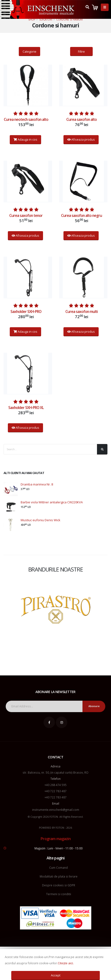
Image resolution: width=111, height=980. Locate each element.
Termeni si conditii (59, 894)
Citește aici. (66, 963)
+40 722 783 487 (55, 791)
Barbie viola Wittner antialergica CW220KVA (52, 502)
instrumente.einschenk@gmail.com (56, 810)
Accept (56, 975)
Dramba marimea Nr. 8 (37, 484)
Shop (32, 20)
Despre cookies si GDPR (59, 885)
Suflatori (46, 20)
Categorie (29, 51)
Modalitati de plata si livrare (59, 876)
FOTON (60, 828)
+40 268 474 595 (55, 785)
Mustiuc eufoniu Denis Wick (41, 520)
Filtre (81, 51)
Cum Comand (58, 868)
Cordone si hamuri (70, 20)
